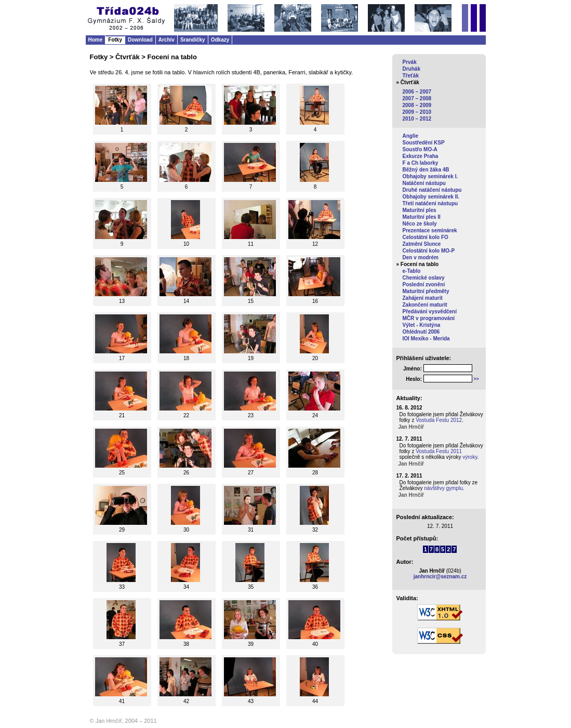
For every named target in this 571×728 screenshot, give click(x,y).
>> (476, 379)
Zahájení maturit (423, 298)
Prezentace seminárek (430, 230)
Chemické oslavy (424, 278)
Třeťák (411, 76)
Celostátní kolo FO (426, 237)
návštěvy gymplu (443, 488)
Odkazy (220, 40)
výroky (470, 457)
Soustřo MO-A (420, 149)
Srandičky (193, 40)
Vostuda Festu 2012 (439, 420)
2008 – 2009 (417, 105)
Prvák (410, 62)
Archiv (167, 40)
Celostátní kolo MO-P (429, 251)
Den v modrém (421, 257)
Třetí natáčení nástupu (430, 203)
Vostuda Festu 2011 (439, 451)
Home (96, 40)
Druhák (411, 69)
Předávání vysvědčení (430, 312)
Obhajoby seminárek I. (430, 176)
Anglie (411, 136)
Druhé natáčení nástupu (432, 190)
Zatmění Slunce (422, 244)
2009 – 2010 (417, 112)
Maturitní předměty (426, 291)
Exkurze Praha (421, 156)
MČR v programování (429, 318)
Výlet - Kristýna (422, 325)
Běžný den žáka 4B (426, 170)
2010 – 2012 (417, 119)
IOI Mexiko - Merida (426, 339)
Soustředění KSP (424, 143)
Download (140, 40)
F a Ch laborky (421, 163)
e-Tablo (412, 271)
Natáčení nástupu (424, 183)
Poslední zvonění (424, 284)
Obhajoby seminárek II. (431, 197)
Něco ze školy (420, 224)
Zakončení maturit (425, 305)
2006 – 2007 (417, 92)
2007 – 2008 (417, 98)
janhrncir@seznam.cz (440, 577)
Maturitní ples (420, 210)
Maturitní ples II (422, 217)
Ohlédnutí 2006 (421, 332)
